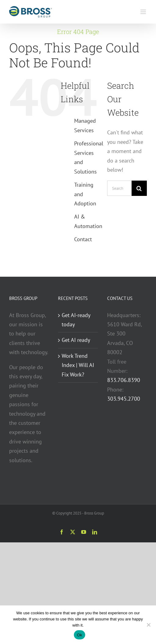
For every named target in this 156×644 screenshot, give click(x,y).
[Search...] (119, 188)
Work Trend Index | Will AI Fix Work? (78, 365)
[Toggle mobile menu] (144, 12)
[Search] (139, 188)
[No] (148, 625)
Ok (80, 635)
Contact (83, 239)
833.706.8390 (124, 380)
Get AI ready (76, 340)
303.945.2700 (124, 399)
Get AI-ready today (76, 320)
